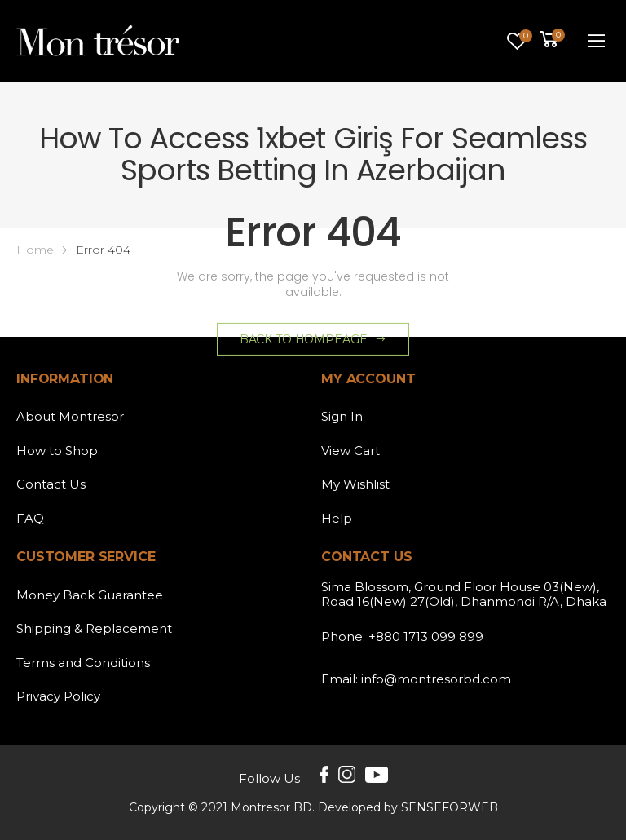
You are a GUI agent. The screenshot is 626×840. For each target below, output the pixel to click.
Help (337, 518)
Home (35, 250)
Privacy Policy (58, 696)
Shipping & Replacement (94, 628)
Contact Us (51, 484)
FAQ (30, 518)
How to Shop (57, 451)
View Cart (350, 451)
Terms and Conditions (83, 663)
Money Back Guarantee (90, 595)
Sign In (342, 416)
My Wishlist (355, 484)
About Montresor (70, 416)
